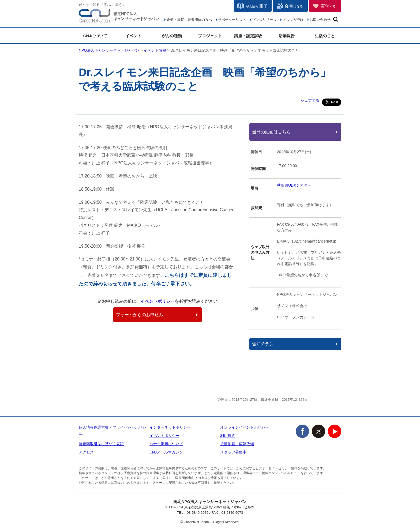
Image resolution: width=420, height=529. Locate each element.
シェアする (310, 100)
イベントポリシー (157, 301)
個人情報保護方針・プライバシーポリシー (112, 430)
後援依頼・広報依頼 (237, 444)
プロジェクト (210, 36)
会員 (294, 6)
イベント (133, 36)
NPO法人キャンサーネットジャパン (119, 17)
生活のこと (325, 36)
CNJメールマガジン (166, 452)
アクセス (86, 452)
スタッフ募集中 (233, 452)
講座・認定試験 (248, 36)
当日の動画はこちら (271, 132)
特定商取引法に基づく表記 (101, 444)
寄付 (328, 6)
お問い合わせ (320, 20)
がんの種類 (172, 36)
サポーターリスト (232, 20)
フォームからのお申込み (140, 315)
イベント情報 (155, 50)
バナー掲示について (166, 444)
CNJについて (95, 36)
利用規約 (228, 436)
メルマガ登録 (293, 20)
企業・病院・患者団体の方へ (189, 20)
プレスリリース (264, 20)
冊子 (257, 6)
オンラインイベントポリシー (245, 427)
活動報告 (287, 36)
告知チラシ (263, 344)
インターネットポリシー (170, 427)
